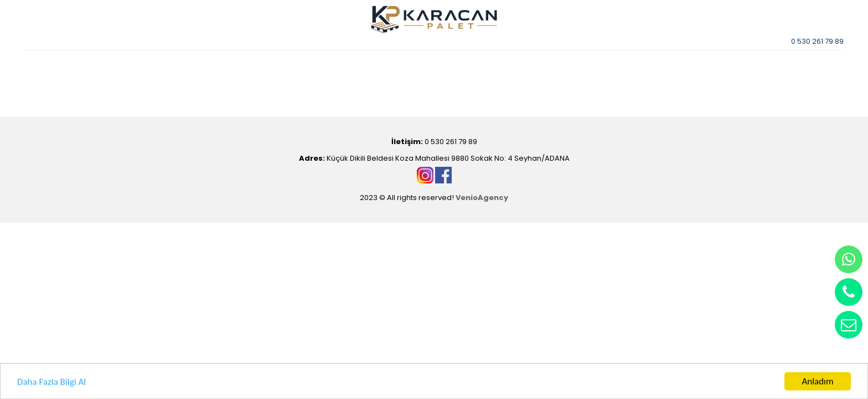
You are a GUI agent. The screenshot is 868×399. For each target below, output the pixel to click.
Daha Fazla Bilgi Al (51, 383)
